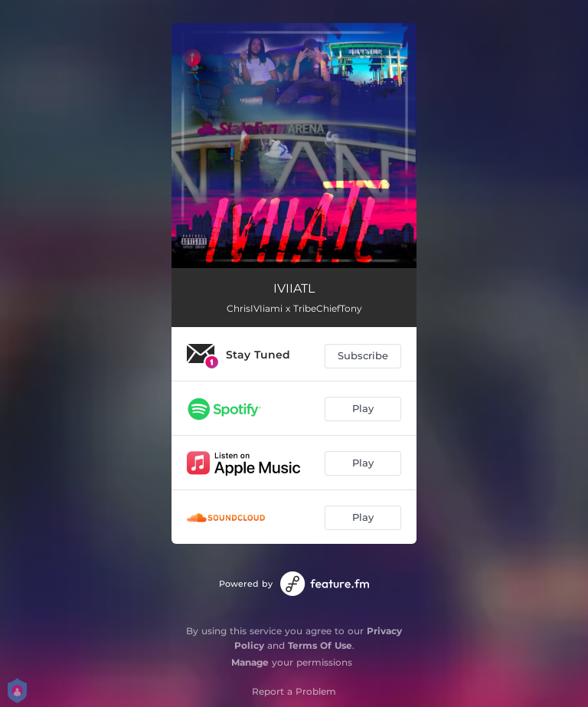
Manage (250, 662)
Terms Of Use (320, 645)
